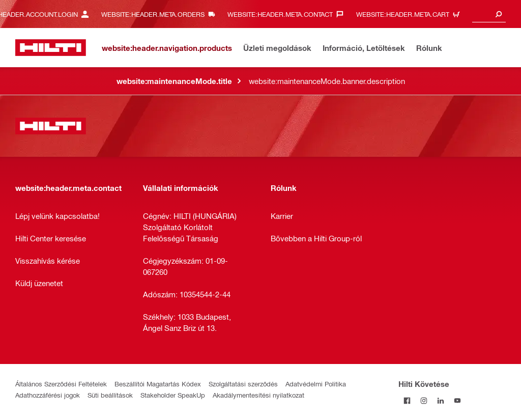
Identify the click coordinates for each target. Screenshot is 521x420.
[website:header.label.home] (51, 48)
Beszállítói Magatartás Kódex (158, 384)
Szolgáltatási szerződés (243, 384)
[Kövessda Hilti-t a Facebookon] (407, 400)
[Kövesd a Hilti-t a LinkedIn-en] (440, 400)
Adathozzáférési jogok (48, 395)
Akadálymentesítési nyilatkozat (258, 395)
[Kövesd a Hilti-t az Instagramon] (424, 400)
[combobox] (489, 14)
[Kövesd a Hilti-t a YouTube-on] (457, 400)
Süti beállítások (110, 395)
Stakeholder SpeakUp (173, 395)
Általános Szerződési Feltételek (61, 384)
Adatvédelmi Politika (316, 384)
